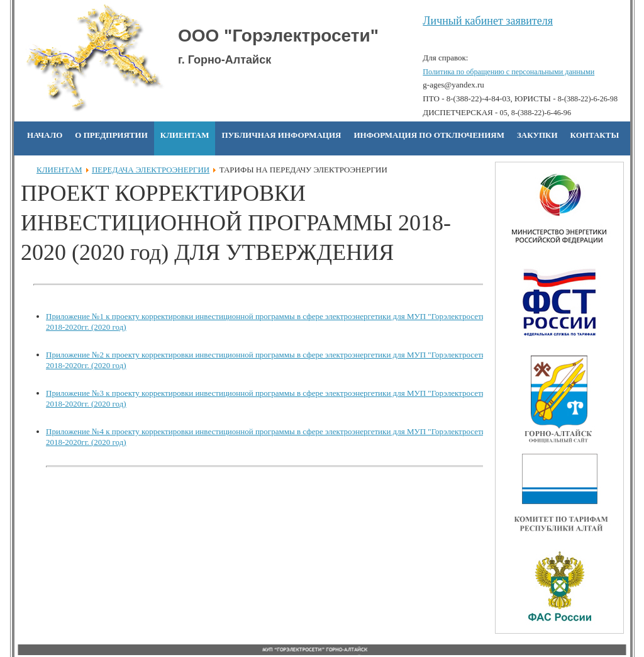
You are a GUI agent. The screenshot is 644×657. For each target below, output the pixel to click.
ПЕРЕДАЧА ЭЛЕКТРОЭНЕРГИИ (151, 170)
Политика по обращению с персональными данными (508, 72)
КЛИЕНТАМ (59, 170)
